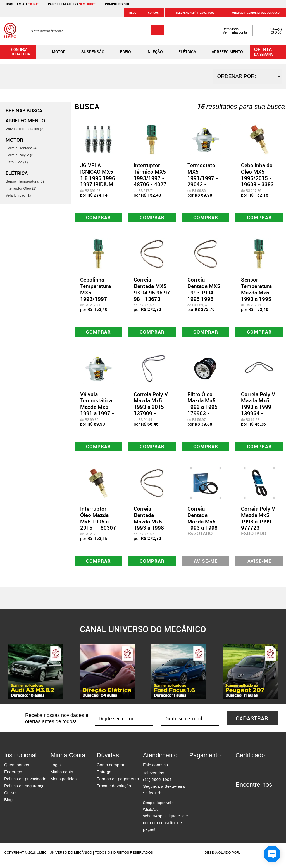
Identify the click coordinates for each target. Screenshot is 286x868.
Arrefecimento (223, 52)
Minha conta (62, 777)
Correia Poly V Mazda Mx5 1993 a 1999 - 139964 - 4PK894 (258, 410)
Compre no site (117, 4)
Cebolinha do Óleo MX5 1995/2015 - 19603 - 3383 (257, 175)
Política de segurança (24, 791)
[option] (36, 677)
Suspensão (88, 52)
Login (56, 770)
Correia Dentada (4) (22, 148)
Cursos (153, 13)
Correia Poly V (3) (20, 155)
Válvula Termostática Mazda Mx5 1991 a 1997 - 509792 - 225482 (97, 413)
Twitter (259, 800)
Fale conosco (155, 770)
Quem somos (17, 770)
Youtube (269, 800)
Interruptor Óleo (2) (21, 188)
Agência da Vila (251, 858)
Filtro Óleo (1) (17, 162)
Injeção (150, 52)
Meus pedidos (64, 784)
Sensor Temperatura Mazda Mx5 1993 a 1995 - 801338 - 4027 (259, 294)
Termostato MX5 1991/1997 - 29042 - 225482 (203, 178)
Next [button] (282, 677)
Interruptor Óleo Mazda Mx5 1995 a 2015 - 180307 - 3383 (98, 525)
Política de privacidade (25, 784)
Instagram (249, 800)
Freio (121, 52)
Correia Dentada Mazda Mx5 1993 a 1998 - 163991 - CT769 (151, 529)
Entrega (104, 777)
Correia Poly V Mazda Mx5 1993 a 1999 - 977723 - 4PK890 (258, 525)
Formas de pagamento (118, 784)
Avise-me (206, 565)
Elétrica (183, 52)
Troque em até (22, 4)
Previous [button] (4, 677)
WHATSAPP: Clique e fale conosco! (253, 13)
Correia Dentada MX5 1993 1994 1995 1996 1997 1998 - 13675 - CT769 (205, 297)
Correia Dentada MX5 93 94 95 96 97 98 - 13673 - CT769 (152, 294)
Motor (54, 52)
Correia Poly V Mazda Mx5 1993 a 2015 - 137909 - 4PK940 (151, 410)
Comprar (98, 218)
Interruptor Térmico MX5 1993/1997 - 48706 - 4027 (150, 175)
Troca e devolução (114, 791)
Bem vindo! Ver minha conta (229, 31)
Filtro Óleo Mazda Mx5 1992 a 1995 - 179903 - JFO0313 (204, 410)
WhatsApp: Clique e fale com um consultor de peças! (165, 822)
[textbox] (94, 31)
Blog (133, 13)
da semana (269, 51)
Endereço (13, 777)
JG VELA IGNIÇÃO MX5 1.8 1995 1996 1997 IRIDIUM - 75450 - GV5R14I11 (98, 181)
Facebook (240, 800)
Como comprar (110, 770)
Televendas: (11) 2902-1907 (192, 13)
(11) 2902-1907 (157, 785)
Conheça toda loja (16, 52)
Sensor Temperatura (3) (25, 181)
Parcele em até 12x (72, 4)
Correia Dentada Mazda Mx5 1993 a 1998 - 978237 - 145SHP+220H (205, 529)
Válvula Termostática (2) (25, 129)
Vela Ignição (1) (18, 195)
